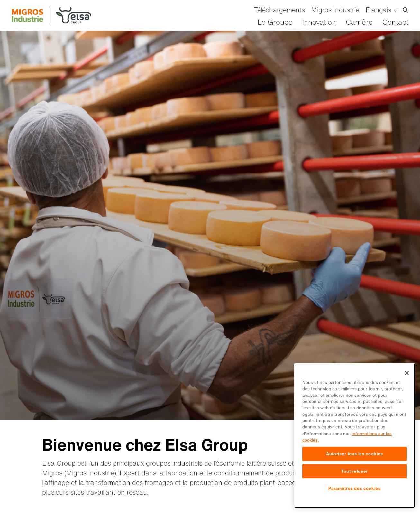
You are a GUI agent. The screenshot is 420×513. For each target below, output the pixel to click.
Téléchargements (279, 10)
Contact (395, 22)
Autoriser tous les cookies (355, 454)
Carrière (359, 22)
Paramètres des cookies (354, 488)
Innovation (319, 22)
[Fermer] (407, 373)
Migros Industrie (335, 10)
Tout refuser (355, 471)
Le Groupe (275, 22)
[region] (355, 436)
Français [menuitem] (378, 10)
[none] (381, 10)
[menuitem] (381, 10)
